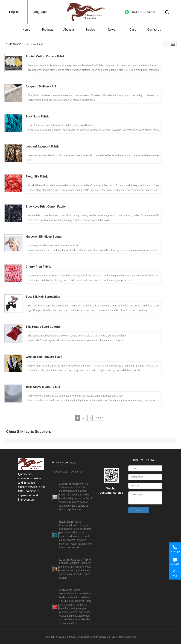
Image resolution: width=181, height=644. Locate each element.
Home (26, 30)
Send (138, 510)
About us (69, 30)
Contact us (154, 30)
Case (133, 30)
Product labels (60, 472)
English (14, 12)
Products (48, 30)
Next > (99, 418)
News (112, 30)
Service (90, 30)
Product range (60, 462)
